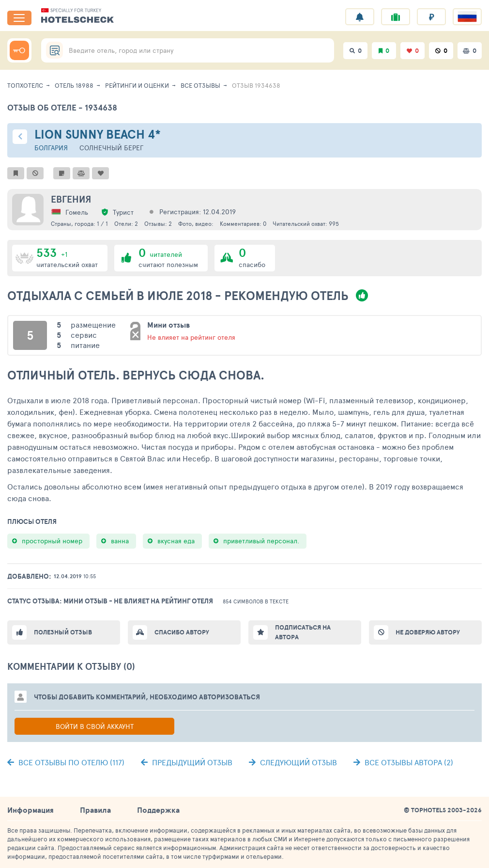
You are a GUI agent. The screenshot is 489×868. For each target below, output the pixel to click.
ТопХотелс (25, 85)
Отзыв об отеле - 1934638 (62, 107)
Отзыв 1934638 (256, 85)
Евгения (71, 199)
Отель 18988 (74, 85)
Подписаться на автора (303, 632)
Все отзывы (200, 85)
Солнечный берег (111, 148)
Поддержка (158, 810)
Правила (95, 810)
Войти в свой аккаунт (95, 726)
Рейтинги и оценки (137, 85)
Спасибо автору (182, 632)
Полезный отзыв (63, 632)
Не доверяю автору (428, 632)
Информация (31, 810)
